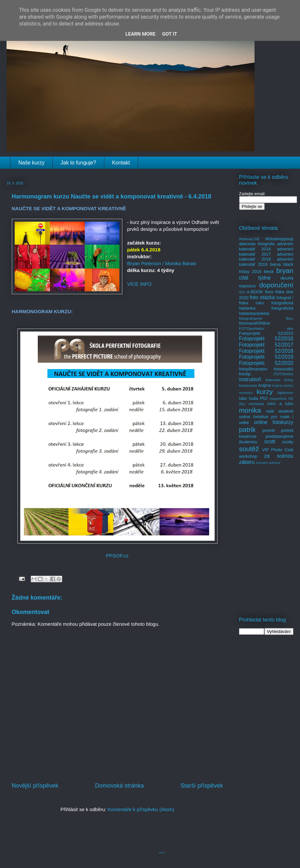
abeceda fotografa (257, 244)
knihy (289, 380)
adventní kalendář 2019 (266, 262)
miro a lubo (280, 404)
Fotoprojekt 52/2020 (266, 363)
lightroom (285, 392)
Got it (169, 34)
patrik (247, 429)
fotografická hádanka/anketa (266, 311)
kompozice (248, 385)
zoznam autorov (268, 463)
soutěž (249, 449)
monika (250, 410)
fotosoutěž (284, 369)
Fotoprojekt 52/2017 (266, 345)
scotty (288, 442)
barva (276, 264)
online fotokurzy (274, 422)
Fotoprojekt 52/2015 (266, 333)
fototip (245, 374)
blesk (269, 272)
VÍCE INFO (140, 284)
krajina (265, 385)
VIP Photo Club (278, 450)
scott (270, 442)
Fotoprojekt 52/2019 (266, 357)
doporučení (276, 285)
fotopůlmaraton (253, 369)
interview (273, 380)
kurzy (265, 391)
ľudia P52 (258, 398)
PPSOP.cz (117, 556)
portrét (269, 430)
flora (269, 292)
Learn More (140, 34)
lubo (243, 398)
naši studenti (280, 411)
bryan (285, 271)
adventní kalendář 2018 (266, 257)
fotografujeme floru (266, 318)
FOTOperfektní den (266, 328)
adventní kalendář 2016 (266, 246)
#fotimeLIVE (250, 239)
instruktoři (250, 379)
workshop (248, 456)
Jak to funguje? (78, 163)
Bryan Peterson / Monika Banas (162, 263)
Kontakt (121, 163)
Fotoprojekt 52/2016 (266, 339)
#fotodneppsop (279, 239)
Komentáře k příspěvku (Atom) (141, 809)
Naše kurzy (31, 163)
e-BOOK (255, 292)
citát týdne (255, 278)
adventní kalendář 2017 (266, 252)
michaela (256, 404)
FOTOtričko (283, 374)
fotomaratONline (255, 323)
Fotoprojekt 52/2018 (266, 351)
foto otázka (262, 297)
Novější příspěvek (35, 786)
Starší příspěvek (202, 786)
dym (242, 292)
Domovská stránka (119, 786)
